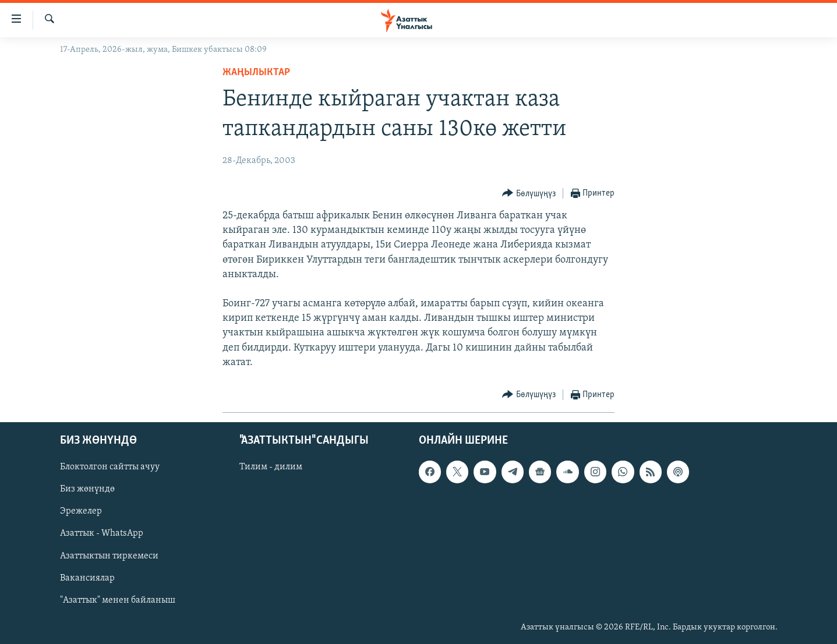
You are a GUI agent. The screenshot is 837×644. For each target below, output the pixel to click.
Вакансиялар (87, 578)
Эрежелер (81, 512)
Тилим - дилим (271, 467)
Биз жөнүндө (87, 490)
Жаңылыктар (256, 72)
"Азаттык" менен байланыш (118, 600)
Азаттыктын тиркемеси (109, 556)
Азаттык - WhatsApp (102, 534)
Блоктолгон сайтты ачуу (110, 467)
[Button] (529, 194)
